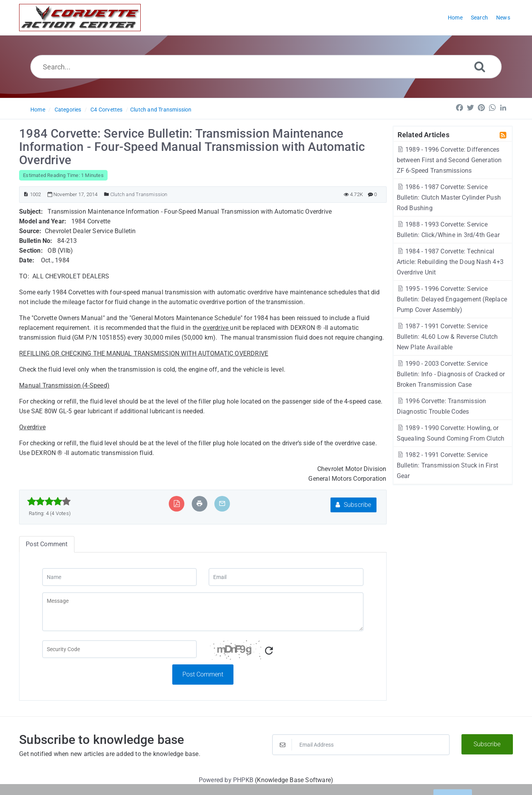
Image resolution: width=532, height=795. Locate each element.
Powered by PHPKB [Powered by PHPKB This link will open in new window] (226, 780)
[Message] (203, 612)
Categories (68, 110)
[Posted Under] (107, 194)
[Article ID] (26, 194)
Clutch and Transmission (161, 110)
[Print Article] (200, 504)
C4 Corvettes (106, 110)
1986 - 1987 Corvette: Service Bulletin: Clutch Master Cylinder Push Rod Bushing (449, 197)
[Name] (120, 577)
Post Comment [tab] (47, 544)
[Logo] (80, 18)
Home (38, 110)
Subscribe (353, 505)
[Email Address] (361, 745)
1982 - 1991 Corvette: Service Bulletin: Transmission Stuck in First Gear (447, 465)
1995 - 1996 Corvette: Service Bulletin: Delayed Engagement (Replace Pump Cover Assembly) (452, 299)
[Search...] (266, 67)
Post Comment (203, 674)
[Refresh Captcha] (269, 651)
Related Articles (423, 135)
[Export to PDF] (177, 504)
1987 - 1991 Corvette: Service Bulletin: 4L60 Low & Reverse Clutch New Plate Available (447, 337)
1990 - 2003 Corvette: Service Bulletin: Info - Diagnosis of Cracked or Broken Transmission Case (451, 374)
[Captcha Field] (120, 649)
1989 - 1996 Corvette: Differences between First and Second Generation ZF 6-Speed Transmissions (449, 160)
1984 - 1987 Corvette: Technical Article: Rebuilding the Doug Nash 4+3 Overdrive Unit (450, 262)
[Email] (286, 577)
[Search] (480, 66)
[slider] (49, 501)
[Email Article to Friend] (222, 504)
